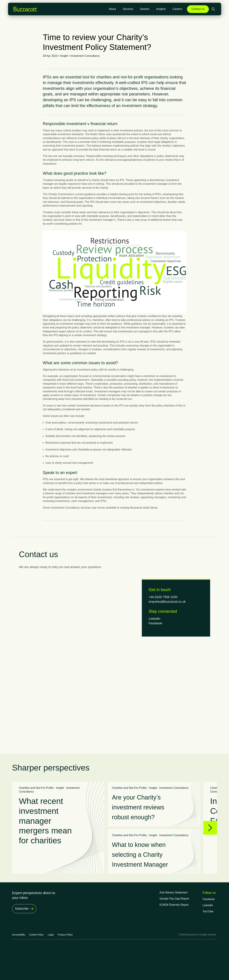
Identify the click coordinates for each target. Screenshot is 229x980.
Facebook (155, 623)
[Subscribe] (24, 909)
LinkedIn (155, 619)
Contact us (198, 9)
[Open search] (214, 9)
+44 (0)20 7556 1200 (163, 597)
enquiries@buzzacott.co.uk (167, 602)
